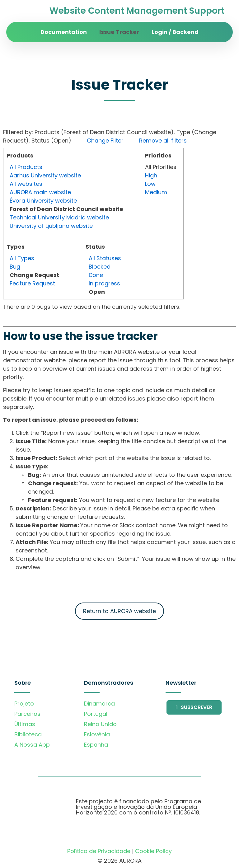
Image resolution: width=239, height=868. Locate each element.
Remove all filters (163, 141)
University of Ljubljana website (51, 226)
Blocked (100, 267)
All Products (26, 167)
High (151, 175)
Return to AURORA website (119, 611)
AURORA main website (40, 192)
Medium (156, 192)
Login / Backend (175, 32)
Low (150, 184)
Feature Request (32, 283)
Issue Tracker (119, 32)
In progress (104, 283)
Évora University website (43, 201)
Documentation (64, 32)
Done (96, 275)
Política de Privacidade (99, 851)
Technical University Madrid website (59, 217)
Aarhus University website (45, 175)
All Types (22, 258)
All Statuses (105, 258)
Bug (15, 267)
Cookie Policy (153, 851)
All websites (26, 184)
